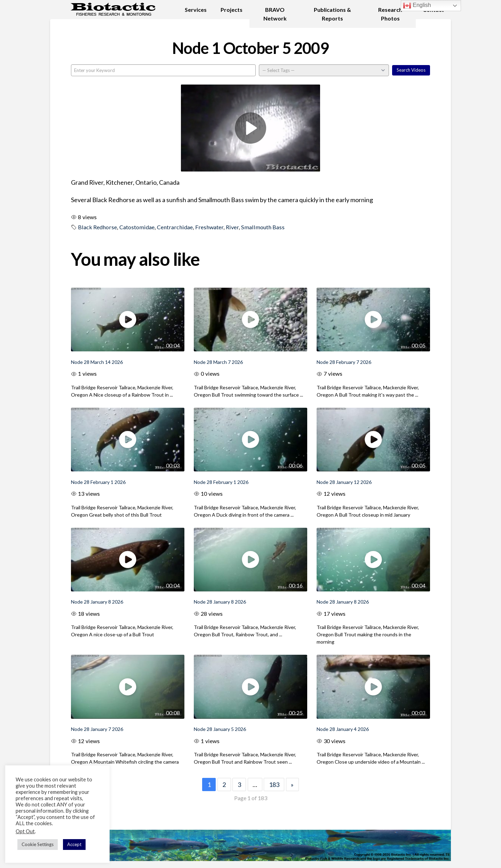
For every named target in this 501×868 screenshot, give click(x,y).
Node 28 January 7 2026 (97, 729)
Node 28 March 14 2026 (97, 362)
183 (274, 785)
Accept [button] (74, 844)
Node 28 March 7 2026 (218, 362)
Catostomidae (137, 227)
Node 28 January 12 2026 (344, 482)
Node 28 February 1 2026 (98, 482)
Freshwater (209, 227)
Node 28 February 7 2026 (344, 362)
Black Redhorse (97, 227)
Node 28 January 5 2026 (220, 729)
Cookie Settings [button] (38, 844)
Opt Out (25, 831)
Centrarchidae (175, 227)
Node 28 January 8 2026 (97, 602)
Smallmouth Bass (263, 227)
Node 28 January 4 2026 (343, 729)
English (417, 6)
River (232, 227)
